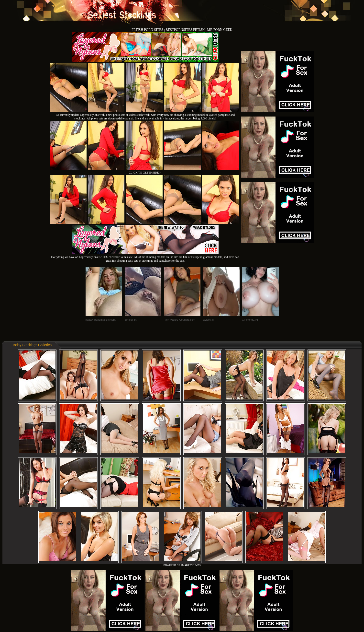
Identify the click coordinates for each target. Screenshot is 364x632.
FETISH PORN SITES (148, 30)
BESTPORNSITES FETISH (185, 30)
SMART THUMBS (191, 565)
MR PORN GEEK (220, 30)
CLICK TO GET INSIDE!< (145, 173)
